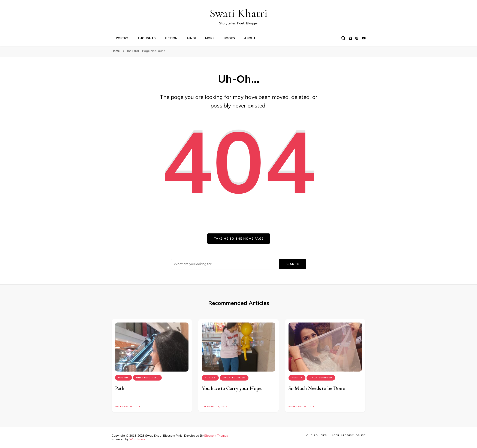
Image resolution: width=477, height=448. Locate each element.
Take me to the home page (239, 239)
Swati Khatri (238, 13)
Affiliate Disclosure (349, 435)
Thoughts (147, 38)
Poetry (122, 38)
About (250, 38)
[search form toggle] (343, 38)
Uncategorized (147, 378)
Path (120, 388)
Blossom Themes (216, 436)
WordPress (137, 439)
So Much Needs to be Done (317, 388)
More (210, 38)
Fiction (171, 38)
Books (229, 38)
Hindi (191, 38)
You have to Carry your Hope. (232, 388)
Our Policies (317, 435)
